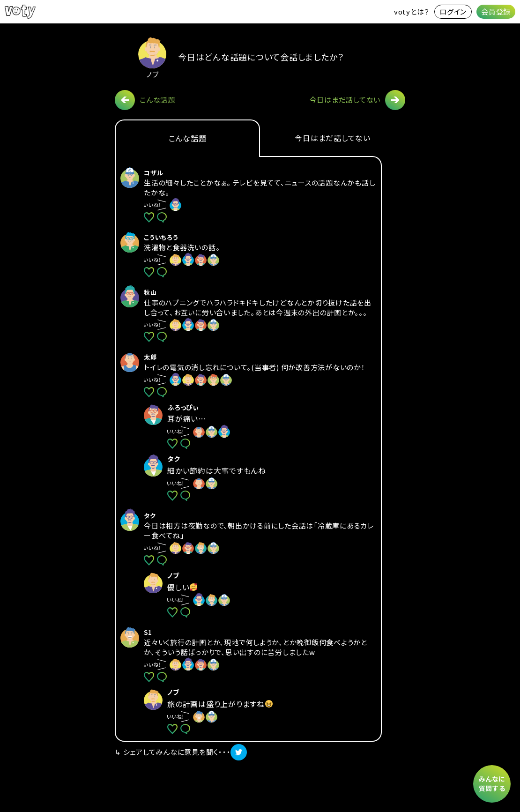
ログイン (453, 11)
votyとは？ (412, 11)
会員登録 (496, 11)
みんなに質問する (492, 783)
